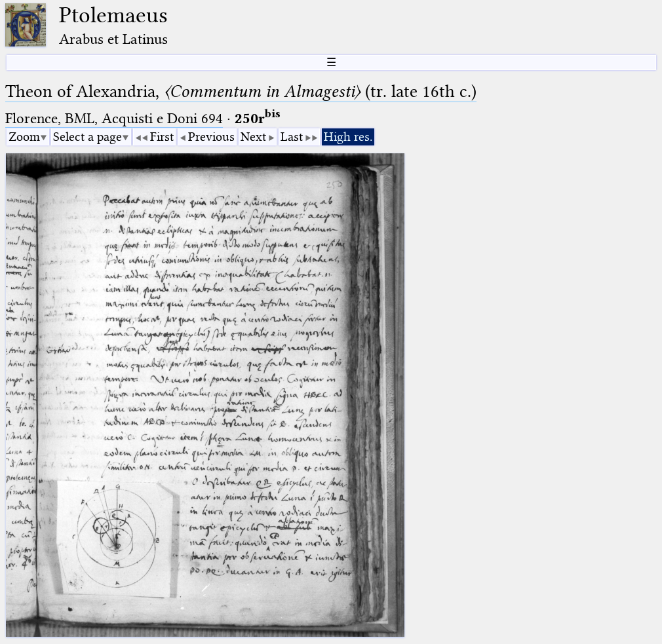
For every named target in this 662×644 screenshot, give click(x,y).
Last (292, 137)
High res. (348, 137)
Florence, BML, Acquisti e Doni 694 (114, 118)
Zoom (24, 137)
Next (253, 137)
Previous (211, 137)
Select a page (88, 137)
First (162, 137)
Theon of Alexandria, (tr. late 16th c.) (241, 91)
